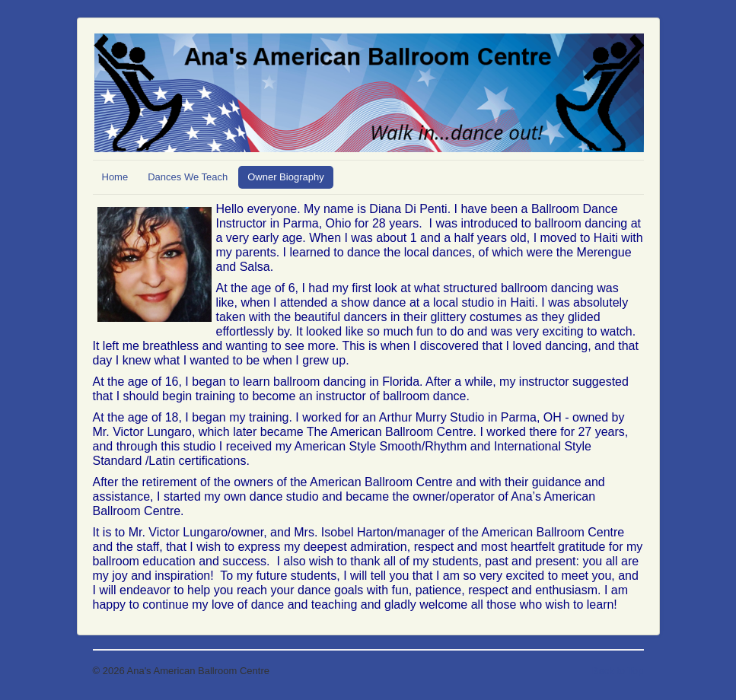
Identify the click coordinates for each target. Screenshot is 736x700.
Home (115, 177)
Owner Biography (285, 177)
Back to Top (618, 671)
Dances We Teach (188, 177)
